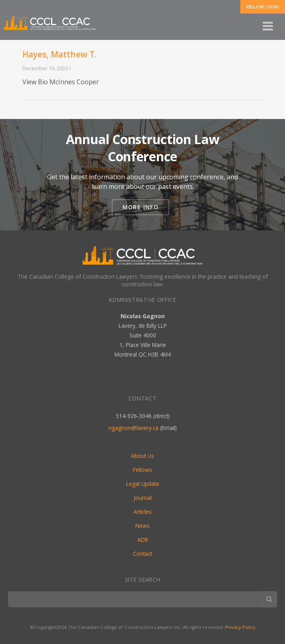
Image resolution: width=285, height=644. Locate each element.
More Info (141, 207)
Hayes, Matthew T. (59, 54)
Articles (143, 512)
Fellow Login (263, 7)
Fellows (142, 470)
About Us (142, 456)
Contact (142, 554)
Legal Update (143, 484)
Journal (143, 498)
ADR (143, 540)
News (142, 526)
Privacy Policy (240, 627)
